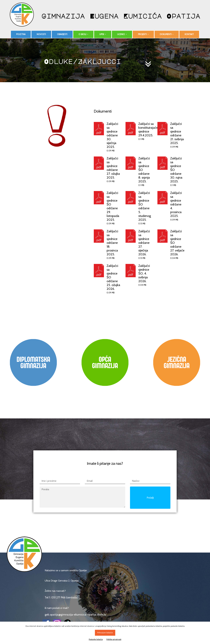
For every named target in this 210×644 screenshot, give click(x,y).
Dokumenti (166, 34)
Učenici (121, 34)
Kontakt (189, 34)
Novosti (41, 34)
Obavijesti (62, 34)
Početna (21, 34)
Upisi (102, 34)
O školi (83, 34)
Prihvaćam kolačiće (105, 633)
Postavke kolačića (96, 639)
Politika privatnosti (114, 639)
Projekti (143, 34)
